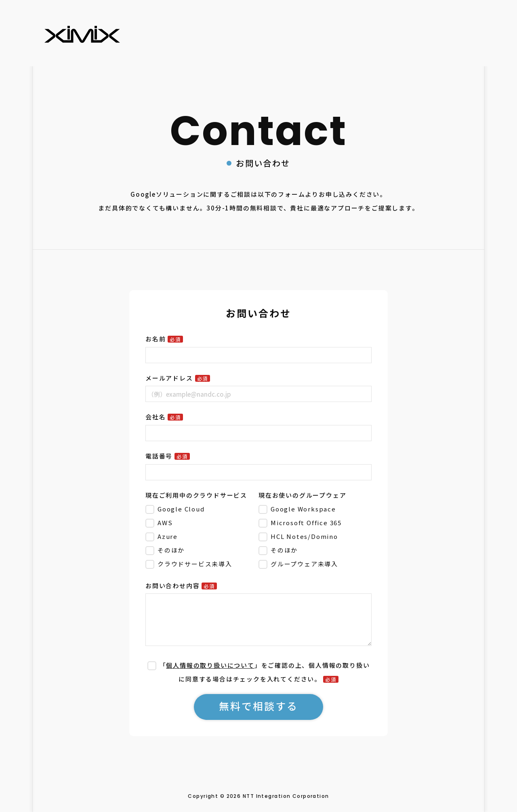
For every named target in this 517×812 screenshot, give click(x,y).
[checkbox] (200, 536)
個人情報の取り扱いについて (210, 665)
